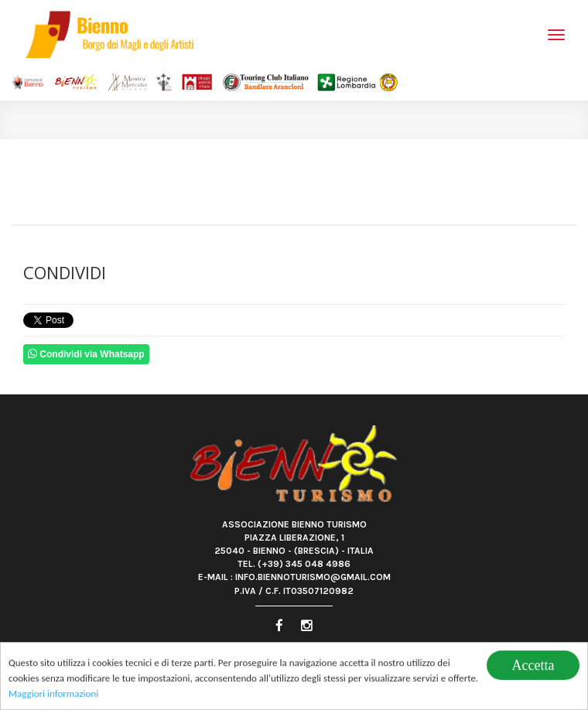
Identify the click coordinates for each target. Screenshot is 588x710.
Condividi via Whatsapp (86, 354)
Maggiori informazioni (53, 695)
